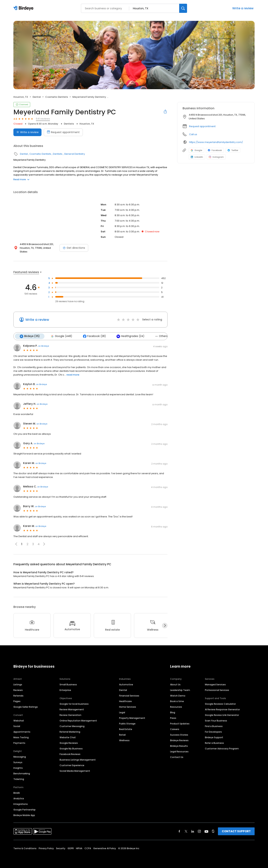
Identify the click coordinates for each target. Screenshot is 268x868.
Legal (122, 712)
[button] (44, 544)
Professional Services (217, 690)
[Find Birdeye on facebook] (179, 831)
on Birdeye (44, 346)
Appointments (22, 732)
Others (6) (163, 336)
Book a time (177, 701)
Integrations (21, 804)
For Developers (213, 732)
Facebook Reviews (70, 754)
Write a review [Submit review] (27, 132)
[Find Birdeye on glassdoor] (213, 831)
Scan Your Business (216, 721)
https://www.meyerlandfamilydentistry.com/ (216, 142)
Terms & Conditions (25, 848)
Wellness (124, 740)
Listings (18, 685)
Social (17, 726)
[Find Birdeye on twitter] (186, 831)
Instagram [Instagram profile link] (216, 157)
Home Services (128, 707)
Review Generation (70, 715)
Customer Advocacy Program (222, 749)
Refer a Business (214, 743)
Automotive (126, 685)
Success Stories (179, 735)
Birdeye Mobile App (24, 815)
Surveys (18, 762)
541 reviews (43, 119)
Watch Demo (178, 696)
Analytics (19, 798)
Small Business (68, 685)
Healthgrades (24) (130, 336)
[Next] (165, 626)
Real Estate (126, 729)
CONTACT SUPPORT (236, 831)
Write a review (243, 8)
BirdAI (17, 793)
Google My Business (71, 749)
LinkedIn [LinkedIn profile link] (197, 157)
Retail (122, 735)
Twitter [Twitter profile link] (233, 150)
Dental (37, 97)
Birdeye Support (214, 737)
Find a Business (214, 726)
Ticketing (19, 779)
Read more (21, 179)
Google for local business (74, 704)
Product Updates (180, 724)
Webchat (19, 721)
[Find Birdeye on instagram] (199, 831)
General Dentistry (74, 154)
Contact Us (177, 757)
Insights (18, 768)
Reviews (18, 690)
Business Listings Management (78, 760)
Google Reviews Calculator (220, 704)
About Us (175, 685)
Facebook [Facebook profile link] (215, 150)
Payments (19, 743)
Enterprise (65, 690)
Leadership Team (180, 690)
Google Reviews (69, 743)
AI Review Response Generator (222, 709)
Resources (176, 707)
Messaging (20, 757)
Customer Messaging (72, 726)
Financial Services (129, 696)
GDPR (71, 848)
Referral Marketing (70, 732)
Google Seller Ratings (26, 707)
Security (61, 848)
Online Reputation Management (78, 721)
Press (173, 718)
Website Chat (68, 737)
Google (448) (61, 336)
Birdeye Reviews (179, 740)
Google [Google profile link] (196, 150)
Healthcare (125, 701)
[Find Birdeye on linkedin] (193, 831)
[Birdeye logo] (24, 8)
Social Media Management (75, 771)
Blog (173, 712)
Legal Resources (179, 752)
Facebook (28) (94, 336)
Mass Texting (21, 737)
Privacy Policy (46, 848)
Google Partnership (24, 810)
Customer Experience (72, 765)
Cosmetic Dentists (57, 97)
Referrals (18, 696)
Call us (193, 134)
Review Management (72, 709)
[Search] (183, 8)
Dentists (69, 124)
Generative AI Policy (105, 848)
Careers (175, 729)
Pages (17, 701)
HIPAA (79, 848)
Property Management (132, 718)
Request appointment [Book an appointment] (63, 132)
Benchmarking (22, 774)
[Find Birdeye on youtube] (206, 831)
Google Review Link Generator (222, 715)
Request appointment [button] (202, 126)
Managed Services (215, 685)
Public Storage (127, 724)
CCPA (88, 848)
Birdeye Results (179, 746)
